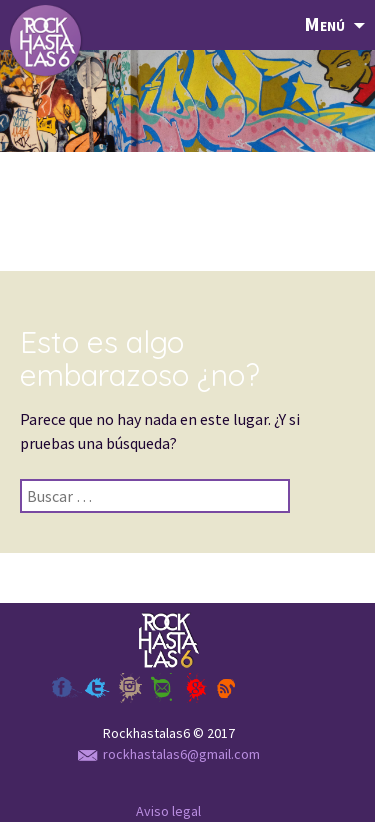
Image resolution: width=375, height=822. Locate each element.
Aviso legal (168, 811)
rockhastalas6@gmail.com (169, 754)
